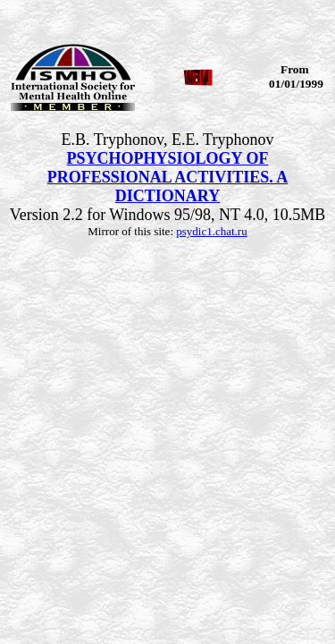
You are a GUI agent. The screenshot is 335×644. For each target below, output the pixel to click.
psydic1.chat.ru (211, 231)
